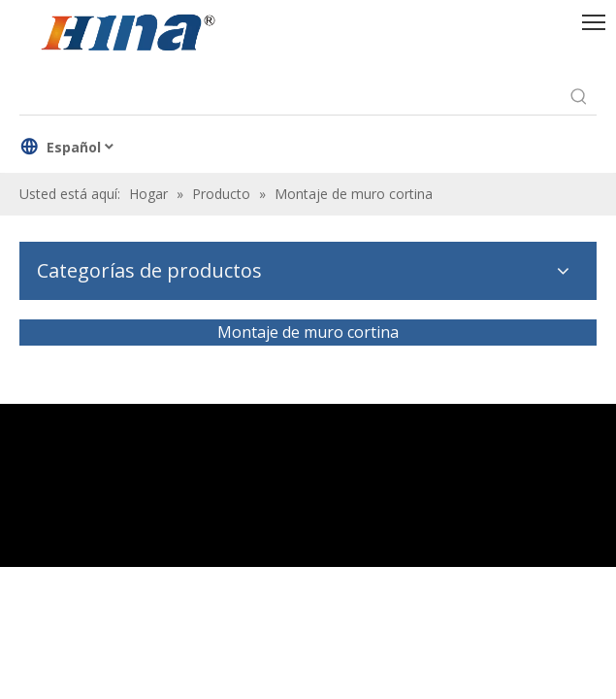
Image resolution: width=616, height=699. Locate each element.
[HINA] (127, 35)
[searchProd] (291, 97)
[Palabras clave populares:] (579, 97)
